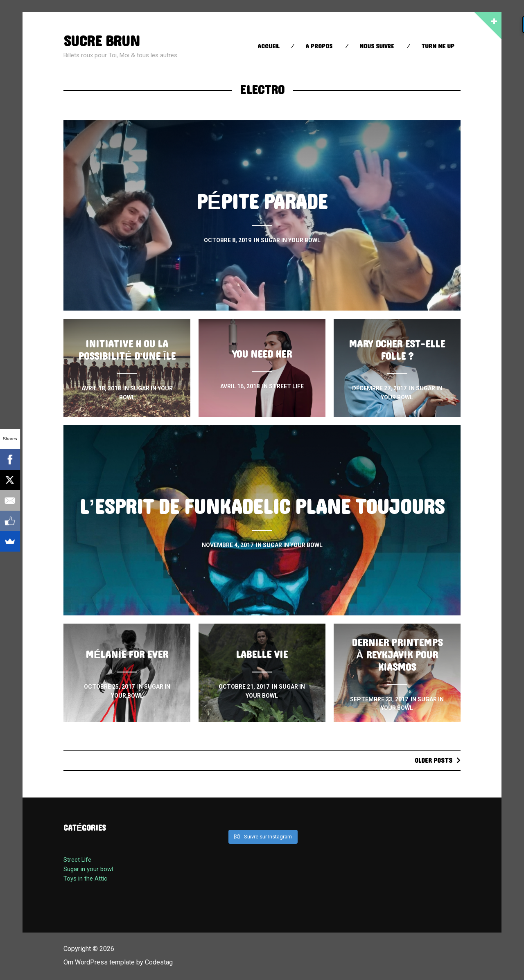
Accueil (269, 46)
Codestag (159, 962)
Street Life (77, 860)
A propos (319, 46)
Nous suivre (377, 46)
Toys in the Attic (85, 879)
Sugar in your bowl (88, 869)
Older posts (434, 760)
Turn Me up (438, 46)
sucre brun (102, 42)
